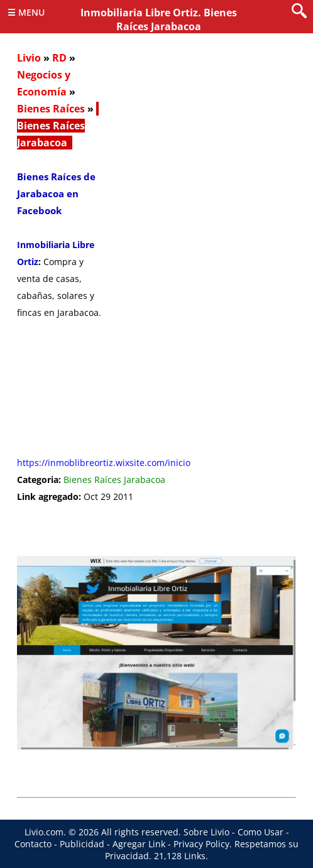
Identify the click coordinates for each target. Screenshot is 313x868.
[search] (299, 12)
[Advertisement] (202, 254)
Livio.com (44, 832)
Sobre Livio (206, 832)
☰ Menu (26, 12)
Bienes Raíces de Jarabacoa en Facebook (56, 193)
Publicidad (82, 844)
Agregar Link (139, 844)
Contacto (33, 844)
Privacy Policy (201, 844)
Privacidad (127, 856)
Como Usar (261, 832)
